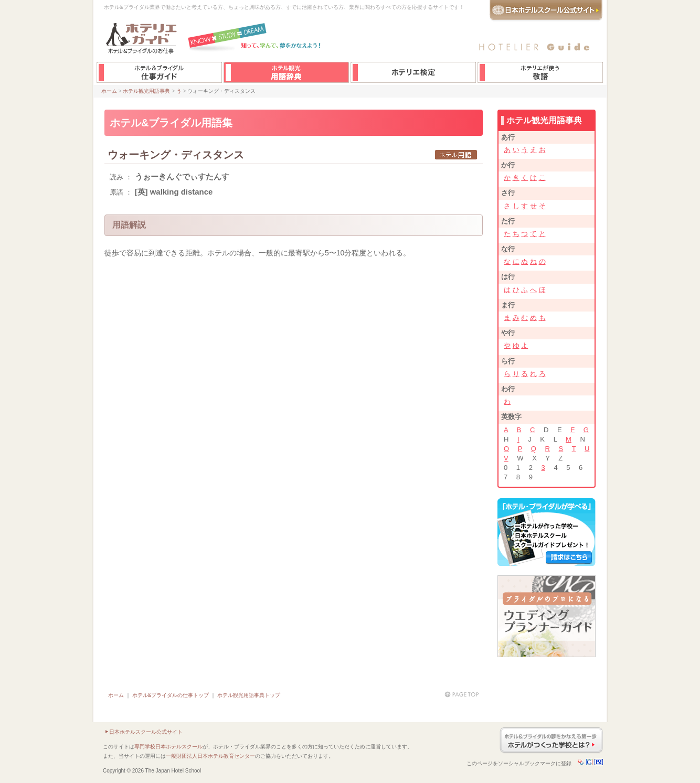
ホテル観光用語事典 (146, 91)
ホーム (109, 91)
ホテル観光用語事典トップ (249, 695)
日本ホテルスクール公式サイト (146, 732)
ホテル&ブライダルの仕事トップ (171, 695)
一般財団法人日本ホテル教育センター (210, 756)
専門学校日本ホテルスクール (168, 747)
